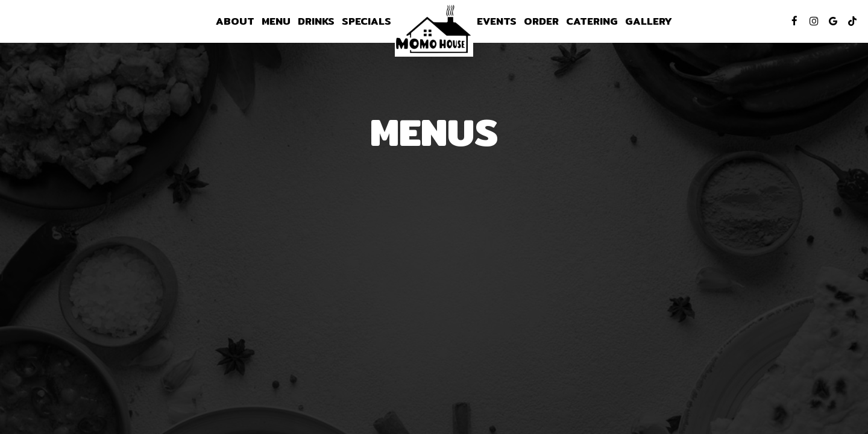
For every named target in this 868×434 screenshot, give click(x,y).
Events (497, 21)
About (235, 21)
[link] (434, 30)
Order (541, 21)
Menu (276, 21)
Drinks (316, 21)
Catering (592, 21)
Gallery (649, 21)
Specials (366, 21)
